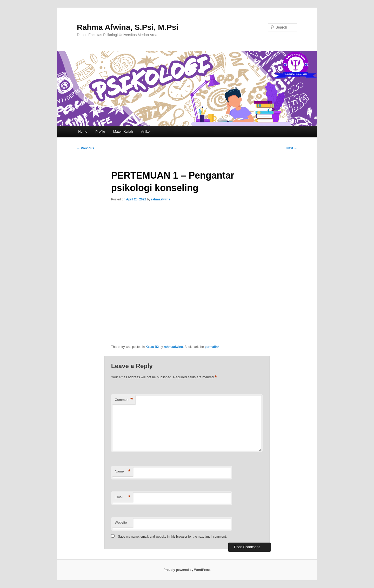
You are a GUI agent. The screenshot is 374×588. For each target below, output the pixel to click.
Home (83, 131)
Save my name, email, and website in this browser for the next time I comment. (172, 537)
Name (123, 472)
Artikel (146, 131)
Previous (85, 148)
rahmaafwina (161, 199)
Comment (124, 400)
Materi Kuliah (123, 131)
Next (292, 148)
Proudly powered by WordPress (187, 570)
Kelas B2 (152, 347)
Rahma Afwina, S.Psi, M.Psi (128, 27)
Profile (100, 131)
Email (123, 497)
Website (121, 522)
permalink (212, 347)
